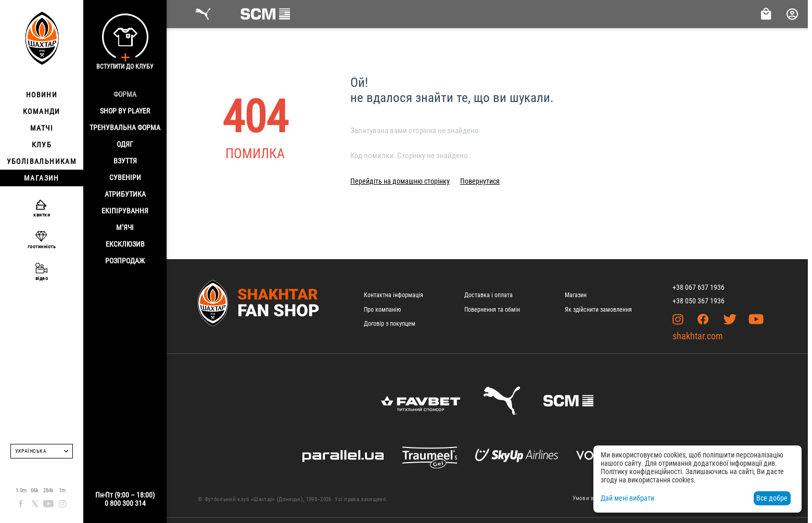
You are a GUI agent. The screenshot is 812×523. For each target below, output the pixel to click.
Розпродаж (125, 261)
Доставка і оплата (489, 295)
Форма (125, 94)
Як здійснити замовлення (598, 310)
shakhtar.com (698, 336)
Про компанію (382, 310)
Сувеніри (125, 177)
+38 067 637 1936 (699, 287)
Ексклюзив (125, 244)
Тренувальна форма (125, 127)
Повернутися (480, 181)
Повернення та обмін (492, 310)
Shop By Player (125, 111)
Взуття (125, 161)
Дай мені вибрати (627, 498)
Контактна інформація (394, 295)
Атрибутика (125, 194)
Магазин (576, 295)
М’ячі (125, 227)
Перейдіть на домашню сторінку (400, 181)
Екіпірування (125, 211)
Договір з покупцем (390, 324)
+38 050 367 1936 (699, 301)
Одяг (125, 144)
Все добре (772, 498)
